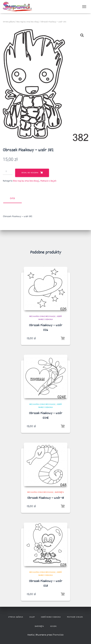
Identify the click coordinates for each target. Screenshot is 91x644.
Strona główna (9, 22)
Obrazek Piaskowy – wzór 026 (46, 328)
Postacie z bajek (48, 181)
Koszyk (53, 626)
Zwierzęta (59, 492)
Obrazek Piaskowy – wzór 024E (46, 416)
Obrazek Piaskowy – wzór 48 (46, 498)
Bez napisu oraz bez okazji (28, 22)
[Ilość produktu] (8, 172)
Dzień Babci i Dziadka (50, 318)
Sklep (32, 617)
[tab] (15, 199)
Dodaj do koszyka (30, 173)
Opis (12, 199)
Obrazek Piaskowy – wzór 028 (46, 584)
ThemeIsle (58, 635)
